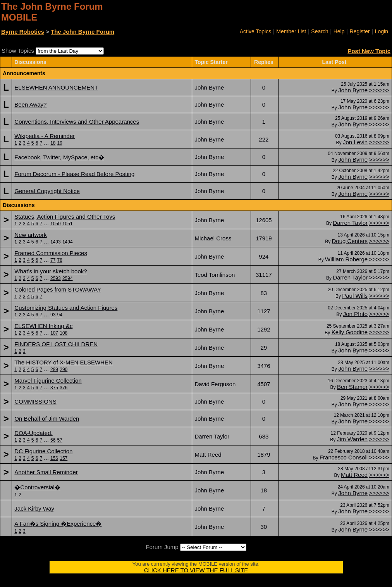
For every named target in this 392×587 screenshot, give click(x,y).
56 (53, 440)
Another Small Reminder (46, 472)
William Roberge (346, 259)
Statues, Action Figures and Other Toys (65, 217)
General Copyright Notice (47, 191)
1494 (68, 242)
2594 (68, 278)
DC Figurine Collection (43, 451)
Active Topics (255, 31)
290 (64, 369)
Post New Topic (369, 51)
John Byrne (353, 90)
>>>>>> (379, 90)
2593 (56, 278)
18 (53, 143)
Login (382, 31)
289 (54, 369)
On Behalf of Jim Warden (47, 419)
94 (60, 315)
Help (339, 31)
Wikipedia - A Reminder (45, 136)
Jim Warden (352, 439)
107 (54, 333)
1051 (68, 224)
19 (60, 143)
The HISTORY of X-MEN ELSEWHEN (63, 362)
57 (60, 440)
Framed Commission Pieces (51, 253)
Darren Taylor (350, 223)
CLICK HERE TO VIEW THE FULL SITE (196, 570)
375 (54, 388)
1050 (56, 224)
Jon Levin (355, 142)
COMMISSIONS (35, 401)
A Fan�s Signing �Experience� (58, 524)
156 (54, 458)
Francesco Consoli (344, 457)
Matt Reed (354, 475)
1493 (56, 242)
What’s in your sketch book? (51, 271)
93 (53, 315)
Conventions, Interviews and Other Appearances (77, 122)
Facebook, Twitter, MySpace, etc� (59, 157)
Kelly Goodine (350, 332)
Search (320, 31)
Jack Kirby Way (34, 508)
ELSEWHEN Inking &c (43, 326)
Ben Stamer (352, 387)
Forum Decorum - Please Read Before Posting (74, 174)
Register (360, 31)
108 (64, 333)
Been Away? (30, 104)
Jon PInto (355, 314)
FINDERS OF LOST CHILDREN (56, 344)
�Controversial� (37, 487)
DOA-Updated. (33, 433)
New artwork (30, 235)
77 (53, 260)
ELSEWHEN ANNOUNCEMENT (56, 87)
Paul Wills (355, 296)
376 (64, 388)
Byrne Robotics (23, 32)
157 (64, 458)
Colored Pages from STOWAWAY (58, 289)
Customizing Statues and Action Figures (66, 308)
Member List (291, 31)
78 (60, 260)
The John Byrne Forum (83, 32)
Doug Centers (350, 241)
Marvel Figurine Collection (48, 381)
